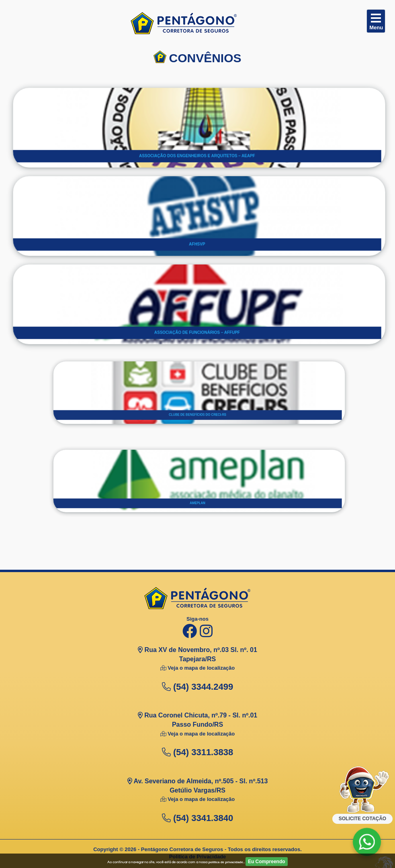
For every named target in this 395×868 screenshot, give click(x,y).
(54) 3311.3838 (197, 752)
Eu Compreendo (267, 862)
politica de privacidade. (226, 862)
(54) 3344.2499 (197, 687)
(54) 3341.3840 (197, 818)
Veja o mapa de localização (201, 668)
